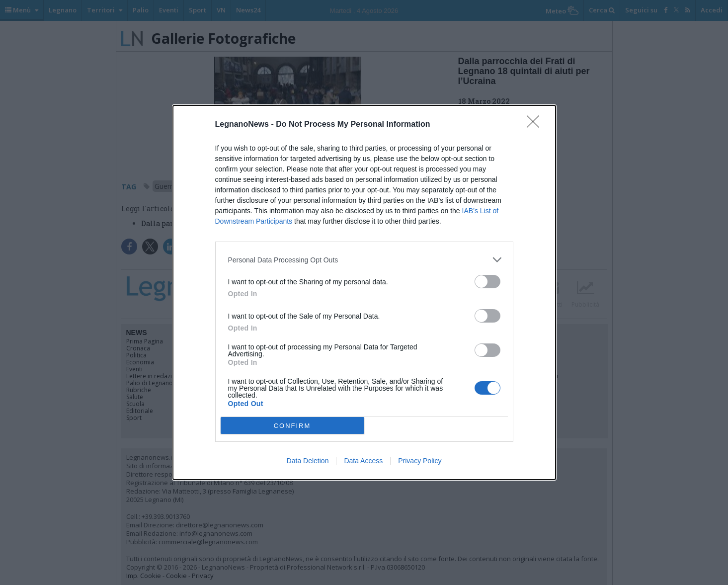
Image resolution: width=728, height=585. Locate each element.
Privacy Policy (420, 461)
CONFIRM (292, 426)
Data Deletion (308, 461)
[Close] (536, 125)
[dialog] (364, 292)
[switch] (487, 282)
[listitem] (364, 260)
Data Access (363, 461)
